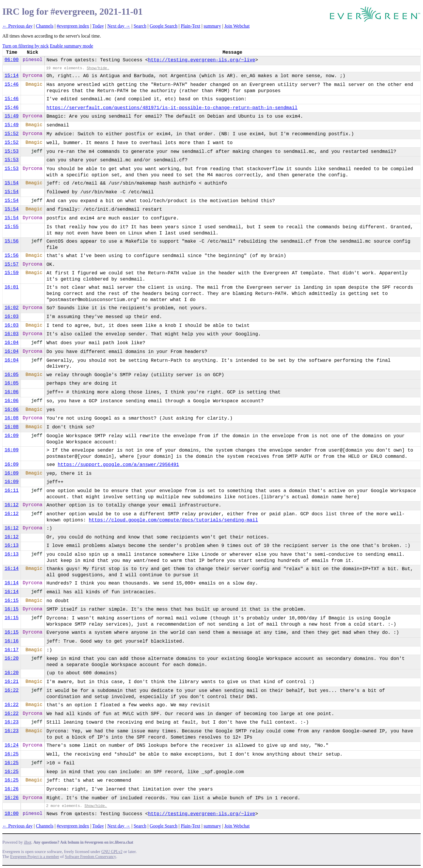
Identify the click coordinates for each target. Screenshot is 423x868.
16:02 (11, 308)
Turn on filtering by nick (26, 46)
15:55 (11, 227)
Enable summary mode (72, 46)
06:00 (11, 60)
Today (98, 26)
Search (140, 26)
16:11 (11, 491)
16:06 (11, 392)
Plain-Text (190, 26)
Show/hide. (98, 68)
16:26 (11, 789)
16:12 (11, 505)
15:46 (11, 85)
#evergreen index (73, 26)
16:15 (11, 601)
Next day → (119, 26)
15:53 (11, 151)
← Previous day (17, 26)
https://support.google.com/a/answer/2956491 (119, 465)
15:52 (11, 134)
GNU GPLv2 (112, 852)
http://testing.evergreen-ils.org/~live (202, 60)
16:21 (11, 682)
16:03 (11, 317)
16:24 (11, 745)
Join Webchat (237, 26)
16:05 (11, 375)
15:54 (11, 183)
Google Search (163, 26)
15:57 (11, 264)
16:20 (11, 658)
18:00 (11, 814)
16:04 (11, 343)
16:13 (11, 546)
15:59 (11, 273)
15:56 (11, 241)
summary (212, 26)
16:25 (11, 754)
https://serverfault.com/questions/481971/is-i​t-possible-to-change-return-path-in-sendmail (172, 108)
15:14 (11, 76)
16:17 (11, 650)
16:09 (11, 436)
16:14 (11, 569)
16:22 (11, 690)
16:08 (11, 418)
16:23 (11, 722)
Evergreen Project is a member (35, 857)
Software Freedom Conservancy (90, 857)
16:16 (11, 641)
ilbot (28, 842)
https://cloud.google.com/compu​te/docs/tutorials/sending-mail (173, 520)
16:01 (11, 287)
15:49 (11, 116)
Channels (45, 26)
